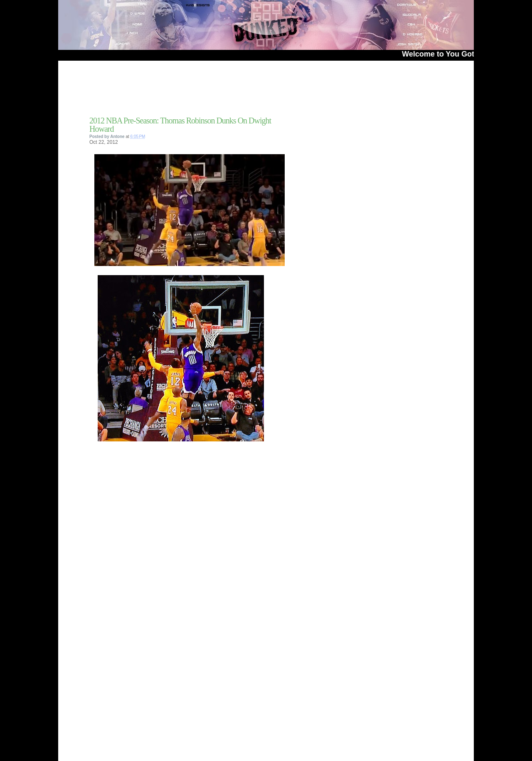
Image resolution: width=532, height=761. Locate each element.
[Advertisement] (187, 91)
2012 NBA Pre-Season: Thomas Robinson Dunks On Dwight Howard (180, 125)
